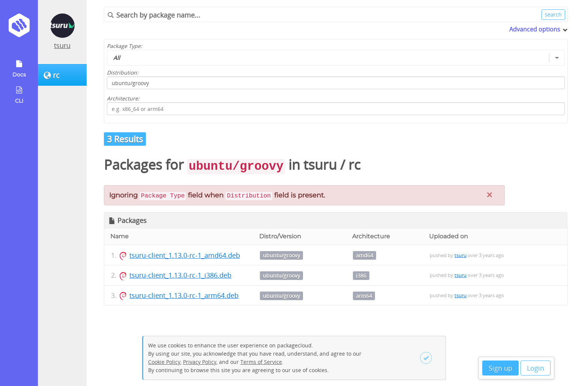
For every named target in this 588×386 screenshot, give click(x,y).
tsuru (62, 45)
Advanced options (535, 29)
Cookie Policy (164, 362)
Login (535, 368)
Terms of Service (261, 362)
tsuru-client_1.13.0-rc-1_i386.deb (180, 275)
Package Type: (124, 46)
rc (354, 165)
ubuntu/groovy (281, 255)
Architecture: (123, 98)
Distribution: (123, 73)
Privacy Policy (200, 362)
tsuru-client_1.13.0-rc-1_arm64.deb (184, 295)
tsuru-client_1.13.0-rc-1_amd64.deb (185, 255)
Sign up (500, 368)
